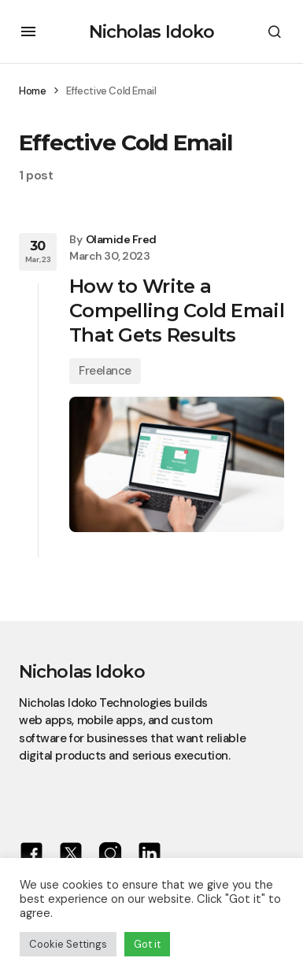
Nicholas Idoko (152, 32)
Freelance (105, 371)
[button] (28, 31)
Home (32, 91)
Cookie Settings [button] (68, 944)
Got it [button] (147, 944)
